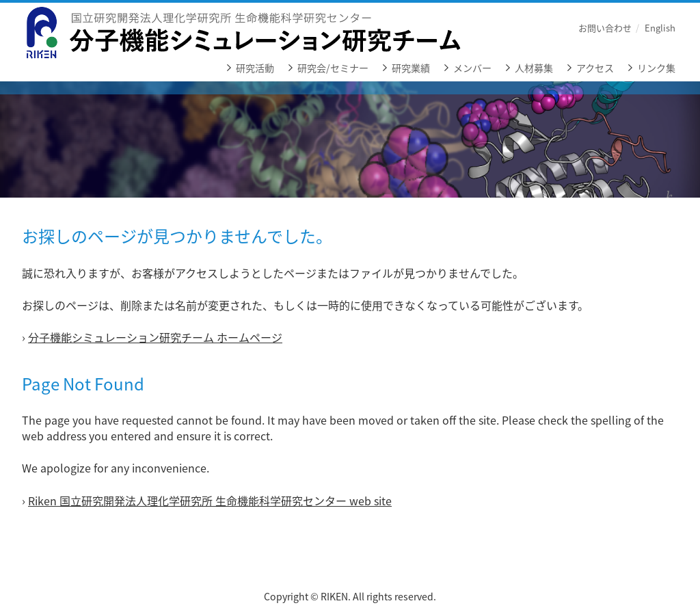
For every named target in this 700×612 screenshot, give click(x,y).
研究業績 (411, 68)
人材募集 (534, 68)
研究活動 (255, 68)
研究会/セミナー (333, 68)
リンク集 (656, 68)
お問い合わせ (605, 28)
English (660, 28)
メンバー (472, 68)
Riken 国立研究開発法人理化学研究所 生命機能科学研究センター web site (210, 501)
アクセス (595, 68)
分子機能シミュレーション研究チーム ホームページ (155, 337)
